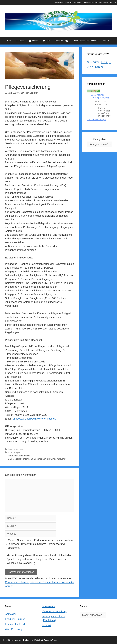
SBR (108, 41)
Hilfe (10, 452)
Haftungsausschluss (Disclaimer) (96, 2)
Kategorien (99, 139)
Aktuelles (20, 41)
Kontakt (113, 2)
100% (96, 62)
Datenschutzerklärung (73, 2)
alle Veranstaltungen (97, 120)
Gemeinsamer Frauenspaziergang (100, 96)
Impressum (58, 2)
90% (89, 62)
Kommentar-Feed (15, 624)
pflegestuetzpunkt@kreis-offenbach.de (34, 419)
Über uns (63, 41)
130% (99, 67)
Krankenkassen (15, 449)
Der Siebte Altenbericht (19, 456)
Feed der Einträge (15, 619)
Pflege (17, 452)
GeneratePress (50, 640)
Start (9, 41)
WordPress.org (13, 629)
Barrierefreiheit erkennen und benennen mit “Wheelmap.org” (37, 459)
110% (104, 62)
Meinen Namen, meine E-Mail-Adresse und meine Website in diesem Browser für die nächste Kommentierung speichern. (41, 544)
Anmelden (11, 614)
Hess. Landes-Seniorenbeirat (86, 41)
